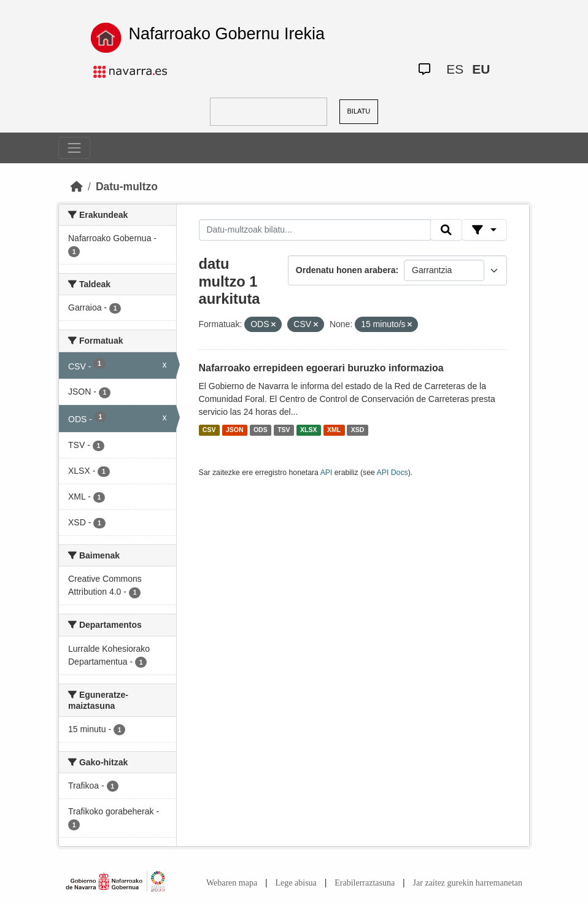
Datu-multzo (127, 187)
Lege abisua (296, 883)
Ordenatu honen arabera (346, 270)
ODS (261, 430)
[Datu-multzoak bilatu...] (315, 230)
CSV (209, 430)
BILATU (359, 111)
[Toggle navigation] (74, 148)
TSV (284, 430)
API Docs (393, 473)
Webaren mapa (232, 883)
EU (481, 69)
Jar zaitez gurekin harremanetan (468, 883)
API (327, 473)
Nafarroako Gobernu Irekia (226, 34)
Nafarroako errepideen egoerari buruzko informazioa (321, 368)
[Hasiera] (77, 187)
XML (334, 430)
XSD (358, 430)
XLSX (308, 430)
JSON (235, 430)
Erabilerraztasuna (365, 883)
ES (455, 69)
